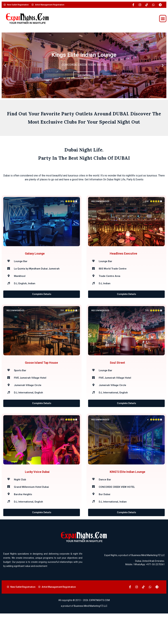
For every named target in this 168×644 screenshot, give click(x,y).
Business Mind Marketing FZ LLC (148, 586)
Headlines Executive (123, 259)
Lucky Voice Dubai (37, 497)
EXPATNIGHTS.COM (100, 631)
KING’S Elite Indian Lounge (127, 497)
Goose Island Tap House (41, 378)
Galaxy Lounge (35, 259)
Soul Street (117, 378)
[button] (163, 19)
